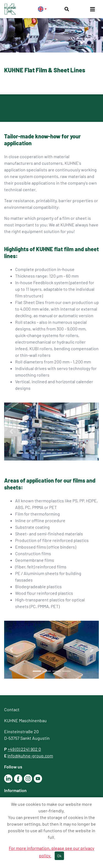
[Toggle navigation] (93, 9)
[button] (11, 432)
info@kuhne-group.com (30, 756)
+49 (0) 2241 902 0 (24, 749)
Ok (59, 856)
